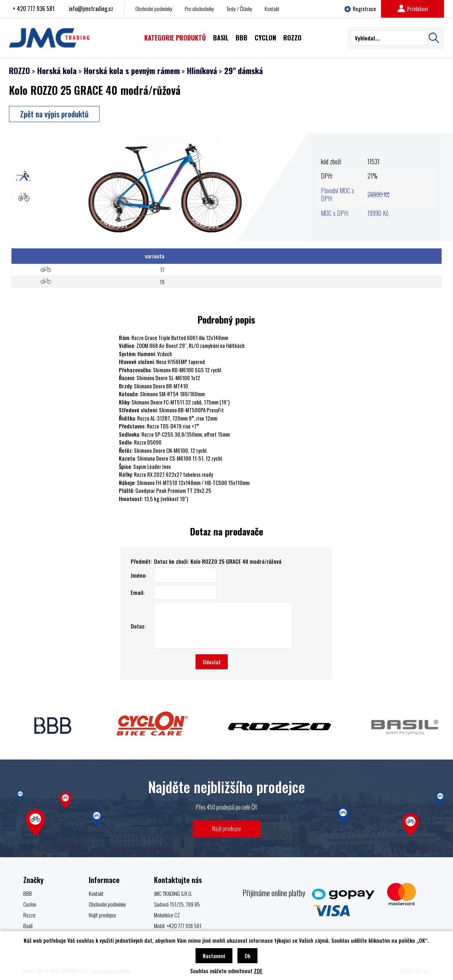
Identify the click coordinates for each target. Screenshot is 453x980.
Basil (28, 926)
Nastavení (214, 956)
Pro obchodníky (199, 9)
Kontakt (272, 9)
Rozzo (29, 915)
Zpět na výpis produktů (54, 114)
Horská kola (57, 71)
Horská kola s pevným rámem (132, 71)
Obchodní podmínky (154, 9)
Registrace (360, 9)
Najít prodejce (226, 828)
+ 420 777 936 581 (33, 9)
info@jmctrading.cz (91, 9)
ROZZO (20, 71)
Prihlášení (413, 9)
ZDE (258, 971)
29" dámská (244, 71)
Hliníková (202, 71)
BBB (28, 893)
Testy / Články (239, 9)
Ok (247, 956)
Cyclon (30, 904)
